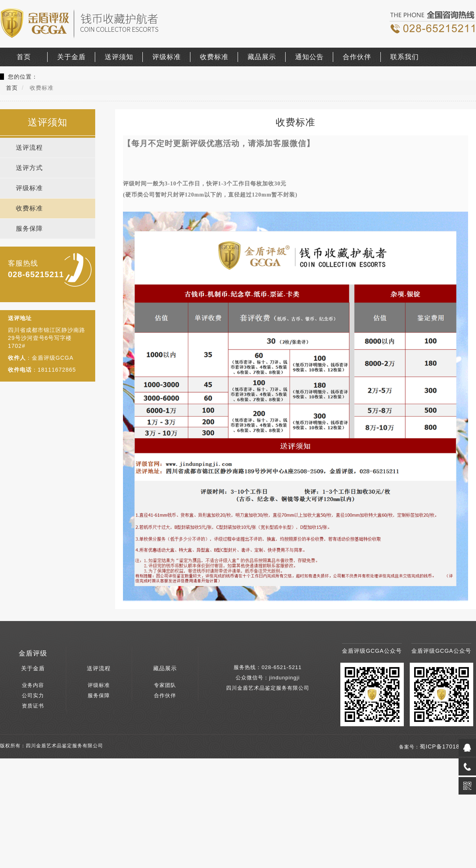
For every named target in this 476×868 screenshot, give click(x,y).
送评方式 (29, 168)
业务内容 (33, 685)
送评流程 (29, 148)
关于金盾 (71, 57)
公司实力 (33, 695)
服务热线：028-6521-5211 (268, 667)
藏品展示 (262, 57)
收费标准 (214, 57)
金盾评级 (33, 653)
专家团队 (165, 685)
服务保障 (29, 229)
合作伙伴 (357, 57)
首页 (24, 57)
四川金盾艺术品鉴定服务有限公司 (268, 688)
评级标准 (167, 57)
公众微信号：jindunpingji (268, 678)
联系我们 (405, 57)
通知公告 (309, 57)
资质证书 (33, 706)
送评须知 (119, 57)
